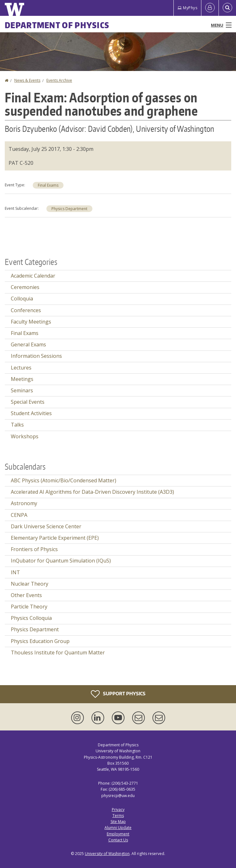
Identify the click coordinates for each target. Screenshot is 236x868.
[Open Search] (227, 8)
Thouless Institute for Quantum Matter (58, 653)
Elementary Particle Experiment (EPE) (55, 538)
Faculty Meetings (31, 322)
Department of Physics (57, 25)
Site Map (118, 822)
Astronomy (24, 503)
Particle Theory (29, 607)
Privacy (118, 810)
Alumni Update (118, 828)
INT (15, 572)
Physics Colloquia (31, 618)
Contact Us (118, 840)
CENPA (19, 515)
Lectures (21, 368)
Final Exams (48, 185)
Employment (118, 834)
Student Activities (31, 413)
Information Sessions (36, 356)
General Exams (28, 344)
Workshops (25, 436)
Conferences (26, 310)
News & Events (27, 80)
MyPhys (187, 8)
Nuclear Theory (30, 584)
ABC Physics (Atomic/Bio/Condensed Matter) (64, 480)
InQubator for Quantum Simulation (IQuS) (61, 561)
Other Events (26, 595)
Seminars (22, 390)
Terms (118, 816)
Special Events (28, 402)
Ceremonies (25, 287)
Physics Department (69, 209)
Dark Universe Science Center (46, 526)
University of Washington (107, 854)
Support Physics (118, 694)
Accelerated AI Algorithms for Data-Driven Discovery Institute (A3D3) (92, 492)
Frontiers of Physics (34, 549)
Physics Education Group (40, 641)
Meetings (22, 379)
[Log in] (210, 8)
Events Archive (59, 80)
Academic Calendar (33, 276)
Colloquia (22, 299)
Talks (17, 425)
